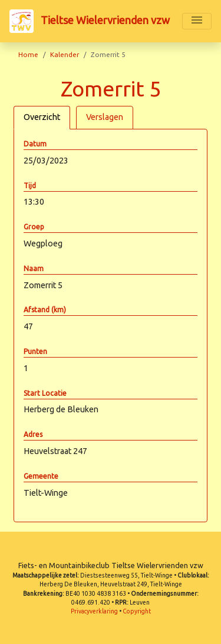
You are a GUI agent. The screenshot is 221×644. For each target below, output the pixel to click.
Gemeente (41, 476)
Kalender (65, 54)
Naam (34, 268)
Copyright (137, 611)
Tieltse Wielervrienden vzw (90, 21)
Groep (34, 227)
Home (28, 54)
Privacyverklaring (94, 611)
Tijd (30, 186)
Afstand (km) (45, 310)
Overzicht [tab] (42, 117)
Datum (35, 144)
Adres (33, 434)
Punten (35, 351)
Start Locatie (45, 393)
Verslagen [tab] (105, 117)
